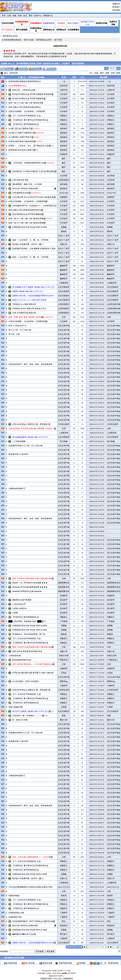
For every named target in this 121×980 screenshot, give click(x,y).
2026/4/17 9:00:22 (97, 711)
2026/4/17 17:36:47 (97, 668)
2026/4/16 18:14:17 (97, 733)
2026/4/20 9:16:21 (97, 244)
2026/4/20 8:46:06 (97, 283)
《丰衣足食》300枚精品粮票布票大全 (28, 163)
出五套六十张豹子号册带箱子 (21, 133)
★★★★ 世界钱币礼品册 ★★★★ (27, 591)
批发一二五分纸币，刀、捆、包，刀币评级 (30, 240)
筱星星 (64, 896)
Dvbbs (54, 971)
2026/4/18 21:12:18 (97, 493)
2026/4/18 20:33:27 (97, 557)
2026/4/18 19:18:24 (97, 591)
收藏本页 (116, 4)
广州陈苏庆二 (64, 660)
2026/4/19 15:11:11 (97, 364)
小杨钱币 (64, 686)
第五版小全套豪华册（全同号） (26, 244)
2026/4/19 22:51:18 (97, 313)
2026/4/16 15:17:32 (97, 866)
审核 (118, 73)
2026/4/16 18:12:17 (97, 763)
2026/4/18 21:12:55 (97, 488)
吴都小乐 (64, 244)
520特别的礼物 (15, 656)
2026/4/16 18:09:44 (97, 810)
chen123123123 (64, 887)
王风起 (64, 673)
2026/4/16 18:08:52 (97, 818)
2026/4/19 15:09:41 (97, 377)
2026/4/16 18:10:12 (97, 797)
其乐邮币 (64, 600)
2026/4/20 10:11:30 (97, 189)
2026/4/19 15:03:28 (97, 416)
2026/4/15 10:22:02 (97, 921)
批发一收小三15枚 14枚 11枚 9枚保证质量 (26, 103)
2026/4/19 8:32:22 (97, 437)
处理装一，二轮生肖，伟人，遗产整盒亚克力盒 (28, 146)
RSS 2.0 (112, 68)
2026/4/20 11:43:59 (97, 90)
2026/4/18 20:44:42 (97, 536)
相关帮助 (116, 10)
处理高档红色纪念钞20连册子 (21, 150)
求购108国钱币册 (16, 707)
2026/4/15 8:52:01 (97, 943)
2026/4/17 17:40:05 (97, 664)
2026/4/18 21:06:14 (97, 510)
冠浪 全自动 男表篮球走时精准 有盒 (27, 651)
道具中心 (38, 16)
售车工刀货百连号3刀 (17, 326)
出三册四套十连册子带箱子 (20, 137)
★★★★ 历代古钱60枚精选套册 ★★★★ (30, 587)
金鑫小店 (64, 651)
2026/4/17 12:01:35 (97, 681)
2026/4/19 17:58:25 (97, 317)
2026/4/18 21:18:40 (97, 467)
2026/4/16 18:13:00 (97, 746)
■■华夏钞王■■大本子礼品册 (24, 934)
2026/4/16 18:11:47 (97, 771)
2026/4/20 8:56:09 (97, 270)
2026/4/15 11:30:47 (97, 904)
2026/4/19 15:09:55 (97, 381)
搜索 (14, 16)
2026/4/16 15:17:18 (97, 870)
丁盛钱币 (64, 913)
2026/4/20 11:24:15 (97, 124)
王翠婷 (64, 707)
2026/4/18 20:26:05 (97, 570)
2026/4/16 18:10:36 (97, 788)
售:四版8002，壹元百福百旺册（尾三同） (30, 634)
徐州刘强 (14, 73)
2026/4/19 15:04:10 (97, 407)
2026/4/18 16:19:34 (97, 600)
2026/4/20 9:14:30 (97, 253)
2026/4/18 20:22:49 (97, 574)
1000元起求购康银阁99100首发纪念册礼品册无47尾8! (31, 887)
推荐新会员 (61, 30)
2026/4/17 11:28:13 (97, 686)
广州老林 (64, 621)
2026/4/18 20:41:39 (97, 540)
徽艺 (64, 159)
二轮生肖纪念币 (19, 604)
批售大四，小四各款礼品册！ (25, 90)
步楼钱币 (64, 197)
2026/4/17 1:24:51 (97, 720)
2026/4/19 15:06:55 (97, 399)
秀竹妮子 (64, 934)
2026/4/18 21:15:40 (97, 480)
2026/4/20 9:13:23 (97, 257)
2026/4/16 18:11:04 (97, 784)
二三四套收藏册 (19, 441)
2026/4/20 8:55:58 (97, 274)
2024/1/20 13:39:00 (97, 81)
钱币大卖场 (29, 40)
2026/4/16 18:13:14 (97, 754)
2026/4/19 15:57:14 (97, 321)
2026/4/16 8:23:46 (97, 887)
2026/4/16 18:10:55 (97, 776)
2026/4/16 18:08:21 (97, 827)
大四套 (15, 613)
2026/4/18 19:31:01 (97, 578)
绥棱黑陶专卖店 (114, 583)
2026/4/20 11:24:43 (97, 120)
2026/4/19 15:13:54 (97, 343)
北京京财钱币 (64, 287)
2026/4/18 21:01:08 (97, 523)
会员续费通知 (73, 30)
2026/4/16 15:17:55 (97, 861)
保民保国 (64, 184)
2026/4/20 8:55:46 (97, 279)
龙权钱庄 (64, 129)
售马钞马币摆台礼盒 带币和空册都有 (28, 99)
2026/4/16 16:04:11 (97, 857)
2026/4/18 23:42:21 (97, 441)
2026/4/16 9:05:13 (97, 883)
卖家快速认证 (49, 30)
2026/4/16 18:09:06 (97, 814)
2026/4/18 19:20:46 (97, 587)
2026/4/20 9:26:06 (97, 227)
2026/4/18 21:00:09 (97, 527)
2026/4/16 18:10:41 (97, 793)
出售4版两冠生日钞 (20, 193)
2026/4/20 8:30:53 (97, 296)
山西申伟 (64, 90)
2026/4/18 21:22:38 (97, 446)
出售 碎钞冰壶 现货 (20, 180)
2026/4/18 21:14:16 (97, 484)
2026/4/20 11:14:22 (97, 146)
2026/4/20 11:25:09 (97, 116)
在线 (96, 73)
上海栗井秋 (64, 283)
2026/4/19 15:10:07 (97, 390)
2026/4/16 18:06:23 (97, 848)
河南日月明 (64, 656)
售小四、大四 (14, 334)
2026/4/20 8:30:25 (97, 291)
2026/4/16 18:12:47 (97, 750)
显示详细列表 (78, 63)
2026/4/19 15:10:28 (97, 369)
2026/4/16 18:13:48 (97, 728)
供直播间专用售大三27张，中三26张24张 (26, 446)
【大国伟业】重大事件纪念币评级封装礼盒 (30, 120)
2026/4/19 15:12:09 (97, 360)
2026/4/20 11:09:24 (97, 154)
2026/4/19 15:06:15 (97, 403)
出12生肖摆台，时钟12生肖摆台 (26, 681)
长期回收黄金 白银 (16, 913)
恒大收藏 (64, 441)
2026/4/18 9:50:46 (97, 647)
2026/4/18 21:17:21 (97, 476)
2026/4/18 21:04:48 (97, 514)
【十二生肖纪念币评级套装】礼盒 (27, 116)
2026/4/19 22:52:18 (97, 309)
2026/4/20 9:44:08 (97, 223)
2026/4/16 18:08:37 (97, 823)
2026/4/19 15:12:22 (97, 356)
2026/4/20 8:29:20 (97, 300)
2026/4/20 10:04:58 (97, 193)
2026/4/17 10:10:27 (97, 707)
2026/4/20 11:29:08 (97, 111)
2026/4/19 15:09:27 (97, 394)
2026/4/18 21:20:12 (97, 458)
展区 (31, 16)
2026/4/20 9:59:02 (97, 197)
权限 (107, 73)
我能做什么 (48, 16)
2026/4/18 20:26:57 (97, 566)
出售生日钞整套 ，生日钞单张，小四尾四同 (27, 111)
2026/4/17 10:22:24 (97, 698)
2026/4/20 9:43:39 (97, 219)
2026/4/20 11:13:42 (97, 150)
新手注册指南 (22, 30)
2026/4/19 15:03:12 (97, 411)
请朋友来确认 (14, 896)
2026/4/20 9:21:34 (97, 236)
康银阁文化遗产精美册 (22, 600)
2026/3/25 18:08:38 (97, 660)
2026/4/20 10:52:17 (97, 167)
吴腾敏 (64, 227)
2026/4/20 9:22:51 (97, 231)
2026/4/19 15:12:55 (97, 347)
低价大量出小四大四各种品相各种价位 (25, 107)
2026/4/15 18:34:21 (97, 891)
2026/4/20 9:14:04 (97, 261)
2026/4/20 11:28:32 (97, 103)
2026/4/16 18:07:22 (97, 836)
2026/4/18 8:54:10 (97, 651)
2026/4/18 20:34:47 (97, 553)
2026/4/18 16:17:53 (97, 608)
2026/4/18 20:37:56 (97, 544)
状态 (25, 16)
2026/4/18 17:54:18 (97, 596)
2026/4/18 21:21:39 (97, 450)
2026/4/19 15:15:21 (97, 334)
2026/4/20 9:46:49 (97, 201)
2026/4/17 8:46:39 (97, 716)
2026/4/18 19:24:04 (97, 583)
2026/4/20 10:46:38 (97, 180)
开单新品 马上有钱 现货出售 (24, 304)
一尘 (64, 81)
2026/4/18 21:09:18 (97, 501)
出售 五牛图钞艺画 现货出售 (24, 313)
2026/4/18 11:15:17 (97, 634)
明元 (64, 921)
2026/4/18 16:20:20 (97, 604)
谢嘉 (64, 716)
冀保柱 (64, 231)
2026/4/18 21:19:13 (97, 463)
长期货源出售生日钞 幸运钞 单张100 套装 (30, 227)
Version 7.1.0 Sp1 (64, 971)
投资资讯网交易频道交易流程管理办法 (25, 81)
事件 (102, 73)
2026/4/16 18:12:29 (97, 758)
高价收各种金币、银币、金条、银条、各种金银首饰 (30, 364)
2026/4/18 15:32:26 (97, 613)
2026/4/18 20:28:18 (97, 561)
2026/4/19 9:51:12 (97, 429)
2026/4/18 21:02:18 (97, 518)
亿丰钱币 (64, 94)
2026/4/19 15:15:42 (97, 330)
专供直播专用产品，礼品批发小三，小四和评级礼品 (34, 206)
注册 (9, 16)
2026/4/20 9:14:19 (97, 249)
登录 (4, 16)
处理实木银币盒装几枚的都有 (21, 141)
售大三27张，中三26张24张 (20, 330)
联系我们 (116, 7)
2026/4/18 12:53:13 (97, 626)
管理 (113, 73)
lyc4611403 (64, 193)
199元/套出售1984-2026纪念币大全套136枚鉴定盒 (33, 197)
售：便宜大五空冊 (20, 720)
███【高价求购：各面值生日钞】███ (25, 621)
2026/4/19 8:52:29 (97, 433)
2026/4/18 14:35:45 (97, 617)
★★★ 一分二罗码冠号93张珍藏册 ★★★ (30, 583)
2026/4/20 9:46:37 (97, 206)
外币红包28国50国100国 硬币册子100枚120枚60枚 (33, 673)
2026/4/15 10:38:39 (97, 913)
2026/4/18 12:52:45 (97, 630)
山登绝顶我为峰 (114, 304)
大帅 (64, 317)
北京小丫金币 (64, 236)
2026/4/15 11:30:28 (97, 908)
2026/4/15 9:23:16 (97, 934)
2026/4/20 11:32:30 (97, 99)
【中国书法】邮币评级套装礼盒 (26, 124)
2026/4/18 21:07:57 (97, 506)
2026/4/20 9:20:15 (97, 240)
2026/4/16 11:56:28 (97, 874)
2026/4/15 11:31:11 (97, 900)
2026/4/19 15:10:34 (97, 386)
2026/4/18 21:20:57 (97, 454)
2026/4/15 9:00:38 (97, 938)
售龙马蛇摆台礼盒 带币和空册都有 (27, 214)
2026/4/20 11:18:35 (97, 133)
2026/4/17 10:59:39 (97, 690)
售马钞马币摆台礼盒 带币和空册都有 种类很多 (32, 94)
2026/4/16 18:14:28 (97, 724)
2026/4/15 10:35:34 (97, 917)
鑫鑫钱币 (64, 266)
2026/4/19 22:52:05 (97, 304)
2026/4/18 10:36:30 (97, 638)
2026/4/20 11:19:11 (97, 137)
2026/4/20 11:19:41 (97, 129)
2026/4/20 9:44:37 (97, 214)
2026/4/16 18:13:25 (97, 741)
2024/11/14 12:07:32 (97, 86)
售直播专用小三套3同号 (18, 454)
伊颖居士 (64, 116)
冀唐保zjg (64, 681)
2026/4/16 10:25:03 (97, 878)
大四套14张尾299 (19, 608)
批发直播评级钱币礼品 (22, 660)
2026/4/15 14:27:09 (97, 896)
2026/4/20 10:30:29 (97, 184)
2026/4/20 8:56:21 (97, 266)
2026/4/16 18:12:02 (97, 767)
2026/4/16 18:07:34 (97, 831)
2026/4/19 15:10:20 (97, 373)
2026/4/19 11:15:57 (97, 424)
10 (106, 947)
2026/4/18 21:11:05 (97, 497)
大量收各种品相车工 (17, 488)
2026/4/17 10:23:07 (97, 694)
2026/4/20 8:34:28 (97, 287)
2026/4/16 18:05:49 (97, 853)
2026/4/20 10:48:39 (97, 176)
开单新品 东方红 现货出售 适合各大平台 (29, 309)
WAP (118, 68)
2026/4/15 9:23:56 (97, 930)
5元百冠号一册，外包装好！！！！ (27, 716)
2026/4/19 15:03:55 (97, 420)
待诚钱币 (64, 154)
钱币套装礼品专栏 (44, 40)
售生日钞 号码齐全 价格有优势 (25, 189)
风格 (20, 16)
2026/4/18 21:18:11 (97, 471)
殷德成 (64, 634)
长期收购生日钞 (15, 917)
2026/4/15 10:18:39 (97, 926)
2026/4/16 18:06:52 (97, 840)
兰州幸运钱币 (64, 424)
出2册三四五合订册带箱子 (19, 129)
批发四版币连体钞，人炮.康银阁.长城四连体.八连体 (34, 249)
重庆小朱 (64, 720)
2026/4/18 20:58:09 (97, 531)
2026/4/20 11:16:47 (97, 141)
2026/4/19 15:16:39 (97, 326)
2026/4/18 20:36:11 (97, 548)
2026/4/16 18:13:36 (97, 737)
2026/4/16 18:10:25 (97, 806)
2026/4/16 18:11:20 (97, 780)
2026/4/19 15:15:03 (97, 339)
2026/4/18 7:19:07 (97, 656)
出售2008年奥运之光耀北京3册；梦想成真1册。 (32, 424)
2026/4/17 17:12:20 (97, 673)
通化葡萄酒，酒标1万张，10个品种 (27, 184)
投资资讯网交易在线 (13, 40)
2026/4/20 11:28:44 (97, 107)
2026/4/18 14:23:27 (97, 621)
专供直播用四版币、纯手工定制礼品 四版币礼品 (32, 921)
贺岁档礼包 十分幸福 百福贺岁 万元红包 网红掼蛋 (33, 171)
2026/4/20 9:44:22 (97, 210)
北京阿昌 (64, 176)
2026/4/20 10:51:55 (97, 171)
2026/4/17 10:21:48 (97, 703)
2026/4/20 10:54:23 (97, 159)
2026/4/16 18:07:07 (97, 844)
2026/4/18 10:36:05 (97, 643)
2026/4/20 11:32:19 (97, 94)
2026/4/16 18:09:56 (97, 801)
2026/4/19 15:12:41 (97, 351)
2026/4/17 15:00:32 (97, 677)
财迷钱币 (64, 189)
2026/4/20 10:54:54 (97, 163)
